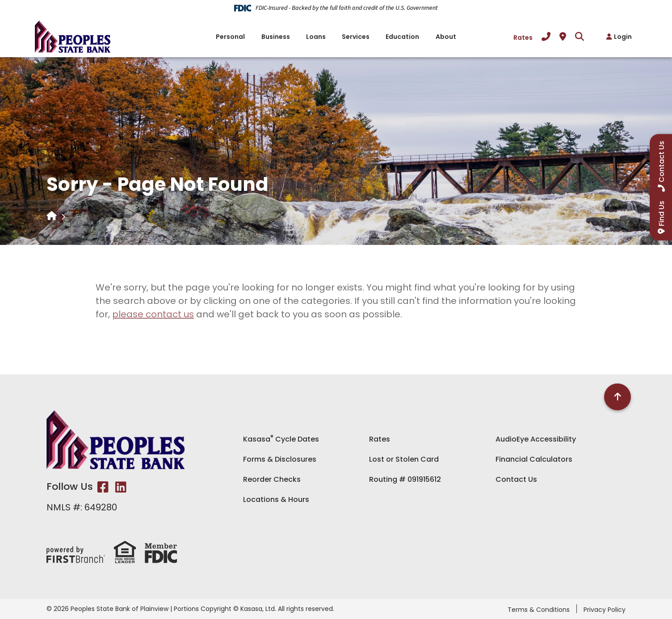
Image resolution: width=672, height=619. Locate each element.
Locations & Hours (276, 499)
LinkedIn (121, 487)
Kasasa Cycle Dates (281, 439)
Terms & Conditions (539, 610)
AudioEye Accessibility (536, 439)
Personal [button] (230, 37)
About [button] (446, 37)
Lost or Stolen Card (404, 459)
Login (623, 37)
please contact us (153, 314)
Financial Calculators (534, 459)
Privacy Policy (605, 610)
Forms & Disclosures (280, 459)
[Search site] (580, 37)
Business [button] (276, 37)
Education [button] (402, 37)
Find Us (661, 213)
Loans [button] (316, 37)
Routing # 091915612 (405, 479)
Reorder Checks (272, 479)
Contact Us (516, 479)
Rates (523, 38)
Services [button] (356, 37)
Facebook (103, 487)
